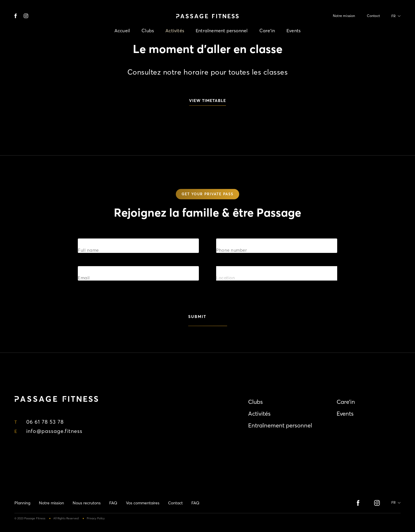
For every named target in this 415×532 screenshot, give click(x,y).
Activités (175, 31)
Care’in (267, 31)
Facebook (17, 16)
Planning (22, 503)
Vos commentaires (143, 503)
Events (294, 31)
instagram (26, 16)
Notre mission (344, 16)
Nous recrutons (87, 503)
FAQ (113, 503)
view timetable (207, 101)
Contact (373, 16)
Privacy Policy (96, 518)
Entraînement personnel (222, 31)
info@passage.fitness (54, 431)
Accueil (122, 31)
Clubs (148, 31)
